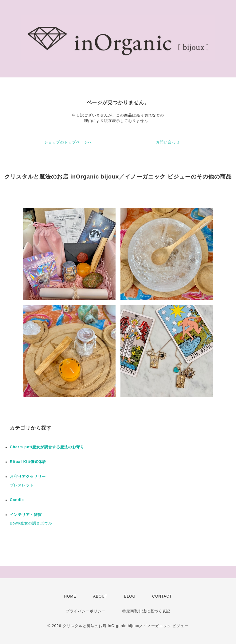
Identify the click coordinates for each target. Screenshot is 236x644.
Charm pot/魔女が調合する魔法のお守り (47, 447)
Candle (17, 500)
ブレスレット (22, 485)
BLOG (130, 596)
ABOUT (100, 596)
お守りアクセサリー (28, 477)
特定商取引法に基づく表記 (146, 611)
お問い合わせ (168, 142)
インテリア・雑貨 (26, 515)
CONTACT (162, 596)
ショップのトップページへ (68, 142)
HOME (70, 596)
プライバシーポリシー (86, 611)
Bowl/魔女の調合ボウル (31, 523)
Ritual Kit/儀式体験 (28, 462)
